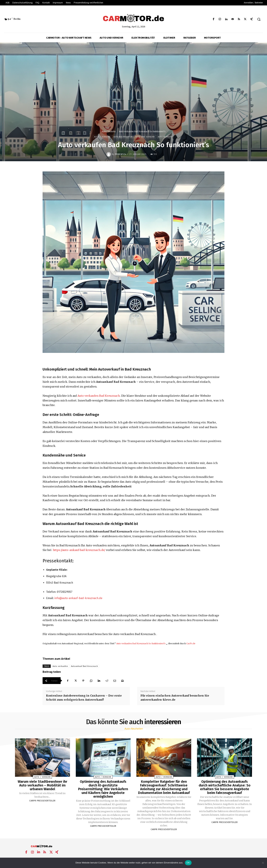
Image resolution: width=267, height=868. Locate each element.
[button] (259, 19)
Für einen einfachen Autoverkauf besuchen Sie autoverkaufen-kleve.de (175, 698)
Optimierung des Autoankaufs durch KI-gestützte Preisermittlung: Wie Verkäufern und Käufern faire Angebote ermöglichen (103, 789)
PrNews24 (121, 154)
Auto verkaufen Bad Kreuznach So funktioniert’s (141, 643)
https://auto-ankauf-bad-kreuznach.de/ (79, 550)
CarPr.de (191, 643)
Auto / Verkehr (109, 131)
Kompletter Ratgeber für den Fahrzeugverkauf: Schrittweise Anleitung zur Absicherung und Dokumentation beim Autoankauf (164, 787)
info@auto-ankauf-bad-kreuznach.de (78, 598)
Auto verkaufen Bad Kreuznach (99, 396)
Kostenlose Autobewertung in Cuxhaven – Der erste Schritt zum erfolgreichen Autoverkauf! (84, 698)
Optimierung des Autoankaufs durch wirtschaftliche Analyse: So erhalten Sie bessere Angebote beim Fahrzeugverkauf (225, 787)
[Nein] (263, 863)
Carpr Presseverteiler (42, 801)
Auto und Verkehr (145, 137)
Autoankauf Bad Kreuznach (84, 666)
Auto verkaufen (60, 666)
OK (188, 863)
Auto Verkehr (165, 137)
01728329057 (65, 592)
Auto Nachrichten (123, 137)
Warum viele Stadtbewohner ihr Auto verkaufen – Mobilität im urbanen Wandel (42, 785)
